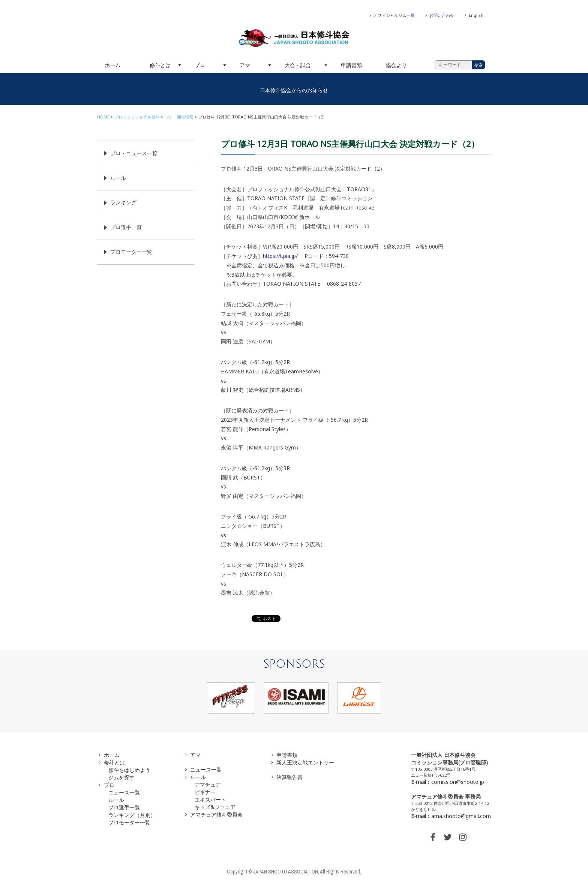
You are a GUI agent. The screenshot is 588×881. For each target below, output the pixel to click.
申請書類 (351, 65)
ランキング (123, 202)
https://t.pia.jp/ (280, 256)
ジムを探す (121, 777)
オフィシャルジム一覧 (394, 15)
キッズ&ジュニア (215, 807)
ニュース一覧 (124, 792)
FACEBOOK (433, 837)
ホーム (112, 65)
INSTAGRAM (463, 837)
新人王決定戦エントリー (305, 762)
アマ (245, 65)
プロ (200, 65)
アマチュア (208, 784)
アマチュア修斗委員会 (216, 814)
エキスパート (210, 799)
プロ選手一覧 (126, 227)
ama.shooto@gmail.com (461, 816)
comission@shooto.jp (458, 782)
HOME (103, 117)
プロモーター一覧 (131, 252)
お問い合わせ (442, 15)
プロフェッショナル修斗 (137, 117)
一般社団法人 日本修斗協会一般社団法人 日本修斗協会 (294, 38)
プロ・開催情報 (179, 117)
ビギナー (205, 792)
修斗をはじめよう (129, 770)
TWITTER (448, 837)
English (476, 15)
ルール (118, 178)
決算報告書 (289, 777)
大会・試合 (298, 65)
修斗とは (160, 65)
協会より (396, 65)
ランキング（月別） (132, 815)
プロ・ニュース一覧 (134, 153)
